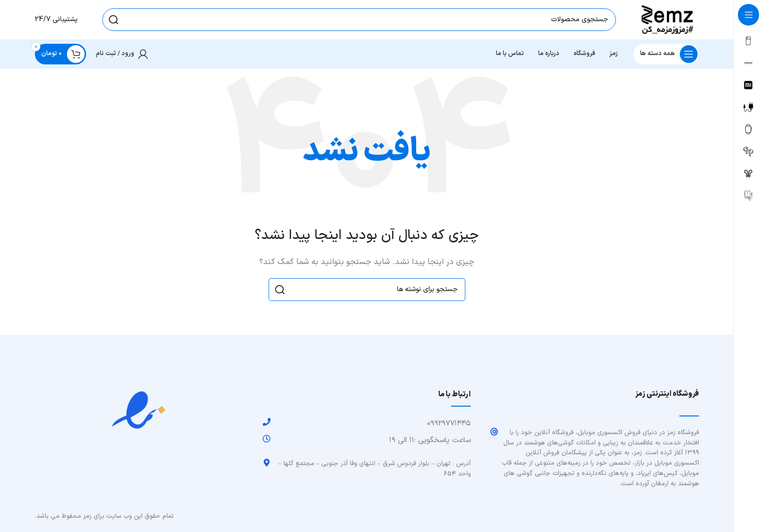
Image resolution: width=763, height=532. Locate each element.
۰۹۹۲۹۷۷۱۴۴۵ (449, 424)
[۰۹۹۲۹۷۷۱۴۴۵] (267, 422)
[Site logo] (667, 19)
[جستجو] (359, 20)
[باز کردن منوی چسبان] (666, 54)
